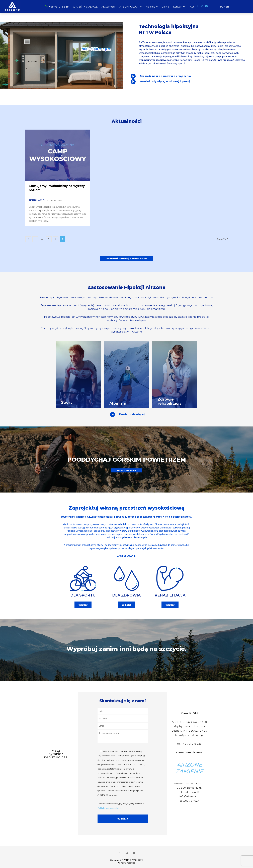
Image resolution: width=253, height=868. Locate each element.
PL (222, 7)
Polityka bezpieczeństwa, (110, 807)
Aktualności (37, 200)
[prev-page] (28, 239)
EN (227, 7)
